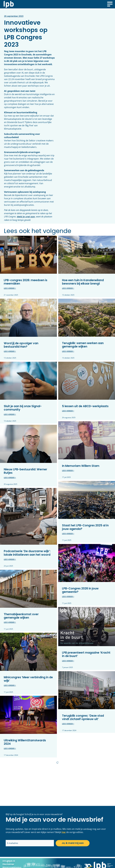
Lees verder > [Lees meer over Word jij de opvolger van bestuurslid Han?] (10, 351)
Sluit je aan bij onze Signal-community (23, 408)
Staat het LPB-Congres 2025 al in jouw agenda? (85, 527)
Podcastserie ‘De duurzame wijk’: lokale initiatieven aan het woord (27, 553)
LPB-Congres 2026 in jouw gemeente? (80, 590)
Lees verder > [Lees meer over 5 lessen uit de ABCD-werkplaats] (68, 411)
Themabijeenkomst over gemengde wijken (21, 616)
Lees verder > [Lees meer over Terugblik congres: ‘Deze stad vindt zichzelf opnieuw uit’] (68, 724)
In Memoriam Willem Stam (81, 466)
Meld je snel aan (26, 217)
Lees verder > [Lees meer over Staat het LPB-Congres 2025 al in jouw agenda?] (68, 534)
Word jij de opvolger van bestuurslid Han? (21, 345)
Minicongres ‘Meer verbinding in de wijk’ (28, 679)
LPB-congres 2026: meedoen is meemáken (26, 282)
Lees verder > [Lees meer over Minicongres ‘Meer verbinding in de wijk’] (10, 685)
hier (64, 832)
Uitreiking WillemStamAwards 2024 (25, 742)
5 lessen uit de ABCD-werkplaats (85, 406)
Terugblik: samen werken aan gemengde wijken (83, 345)
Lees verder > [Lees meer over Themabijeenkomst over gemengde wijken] (10, 622)
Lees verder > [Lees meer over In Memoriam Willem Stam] (68, 471)
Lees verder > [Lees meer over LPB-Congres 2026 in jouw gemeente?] (68, 597)
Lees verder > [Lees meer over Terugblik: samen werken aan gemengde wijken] (68, 351)
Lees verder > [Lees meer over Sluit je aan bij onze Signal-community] (10, 414)
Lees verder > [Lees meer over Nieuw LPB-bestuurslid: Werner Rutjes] (10, 478)
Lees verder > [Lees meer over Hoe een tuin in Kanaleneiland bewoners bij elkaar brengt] (68, 288)
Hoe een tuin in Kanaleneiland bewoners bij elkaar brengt (83, 282)
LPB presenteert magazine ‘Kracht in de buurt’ (86, 654)
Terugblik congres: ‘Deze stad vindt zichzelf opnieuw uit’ (83, 717)
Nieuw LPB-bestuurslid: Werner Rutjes (25, 471)
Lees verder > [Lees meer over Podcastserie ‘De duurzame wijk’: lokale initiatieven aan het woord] (10, 559)
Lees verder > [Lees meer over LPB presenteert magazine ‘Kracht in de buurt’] (68, 661)
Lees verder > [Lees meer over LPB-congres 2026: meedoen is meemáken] (10, 288)
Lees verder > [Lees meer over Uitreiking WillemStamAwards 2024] (10, 748)
